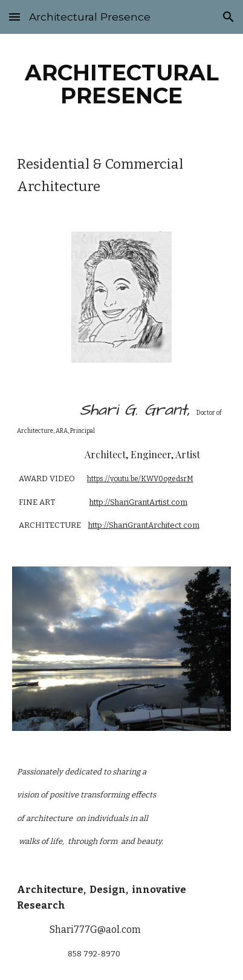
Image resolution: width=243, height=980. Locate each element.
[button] (15, 17)
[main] (122, 84)
